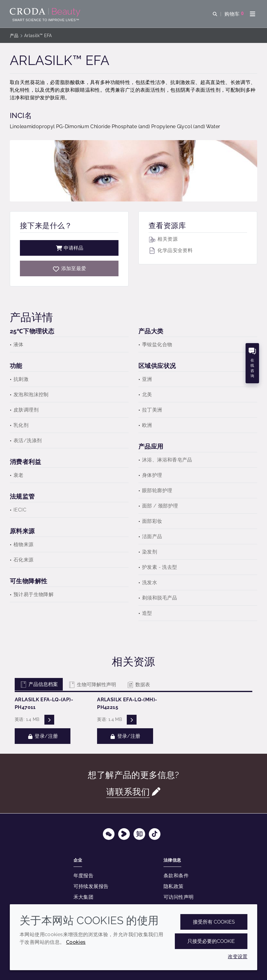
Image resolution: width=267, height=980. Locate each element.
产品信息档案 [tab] (39, 684)
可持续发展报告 (91, 886)
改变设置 (238, 957)
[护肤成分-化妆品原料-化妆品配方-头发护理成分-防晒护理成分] (46, 12)
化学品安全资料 (171, 250)
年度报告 (84, 876)
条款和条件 (176, 876)
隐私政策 (174, 886)
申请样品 (69, 248)
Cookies (76, 942)
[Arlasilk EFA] (69, 268)
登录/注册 (43, 736)
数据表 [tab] (138, 685)
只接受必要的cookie (211, 941)
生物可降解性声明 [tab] (92, 685)
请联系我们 (128, 792)
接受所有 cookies (214, 922)
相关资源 (163, 239)
